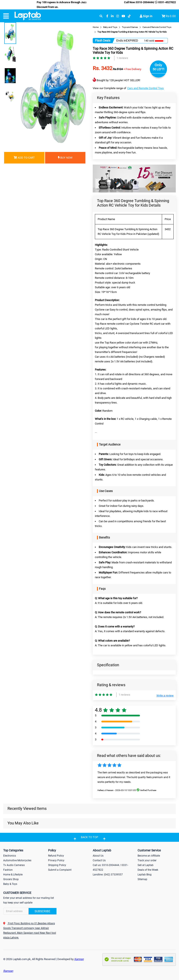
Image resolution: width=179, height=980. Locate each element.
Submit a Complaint (60, 870)
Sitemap (142, 879)
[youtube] (123, 16)
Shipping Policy (57, 865)
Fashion (8, 870)
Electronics (10, 856)
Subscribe (42, 911)
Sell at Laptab (146, 865)
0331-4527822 (165, 2)
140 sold (149, 41)
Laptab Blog (145, 875)
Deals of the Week (148, 870)
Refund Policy (56, 856)
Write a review (165, 696)
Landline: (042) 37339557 (108, 875)
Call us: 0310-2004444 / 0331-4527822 (110, 867)
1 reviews (122, 58)
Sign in (146, 16)
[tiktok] (129, 16)
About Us (98, 856)
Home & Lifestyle (13, 875)
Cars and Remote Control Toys (146, 88)
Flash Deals (103, 41)
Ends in (121, 41)
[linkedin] (112, 16)
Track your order (147, 860)
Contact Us (99, 860)
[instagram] (118, 16)
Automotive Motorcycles (17, 860)
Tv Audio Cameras (14, 865)
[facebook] (107, 16)
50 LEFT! (159, 69)
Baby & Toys (10, 884)
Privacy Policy (56, 860)
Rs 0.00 (171, 16)
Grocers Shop (11, 879)
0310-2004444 (145, 2)
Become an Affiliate (149, 856)
